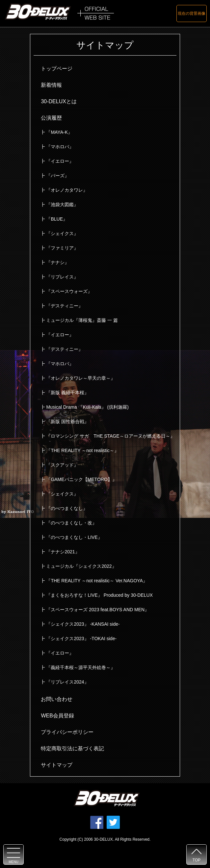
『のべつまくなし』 (67, 508)
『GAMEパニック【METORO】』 (81, 479)
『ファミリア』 (62, 248)
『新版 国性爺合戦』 (67, 422)
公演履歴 (51, 118)
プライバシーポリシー (67, 732)
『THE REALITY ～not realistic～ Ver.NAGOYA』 (97, 581)
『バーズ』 (58, 176)
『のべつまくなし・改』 (71, 523)
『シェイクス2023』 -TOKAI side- (81, 639)
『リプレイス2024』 (67, 682)
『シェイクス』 (62, 233)
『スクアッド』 (62, 465)
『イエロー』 (60, 161)
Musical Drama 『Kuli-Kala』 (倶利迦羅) (87, 407)
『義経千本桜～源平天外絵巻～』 (81, 667)
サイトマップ (57, 765)
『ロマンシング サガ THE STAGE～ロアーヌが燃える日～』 (110, 436)
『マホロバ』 (60, 147)
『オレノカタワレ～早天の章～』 (81, 378)
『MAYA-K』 (59, 132)
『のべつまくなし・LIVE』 (74, 537)
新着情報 (51, 85)
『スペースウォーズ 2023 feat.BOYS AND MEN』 (98, 610)
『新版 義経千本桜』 (67, 393)
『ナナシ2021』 (63, 552)
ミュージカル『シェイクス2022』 (81, 566)
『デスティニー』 (65, 306)
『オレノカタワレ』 (67, 190)
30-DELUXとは (59, 101)
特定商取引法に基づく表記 (72, 748)
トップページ (57, 69)
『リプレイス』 (62, 277)
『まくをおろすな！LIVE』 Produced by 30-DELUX (99, 595)
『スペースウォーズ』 (69, 291)
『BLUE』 (57, 219)
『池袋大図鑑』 (62, 205)
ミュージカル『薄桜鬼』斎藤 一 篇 (82, 320)
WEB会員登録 (57, 716)
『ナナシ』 (58, 262)
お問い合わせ (57, 699)
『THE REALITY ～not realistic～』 (82, 450)
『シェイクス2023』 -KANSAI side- (83, 624)
